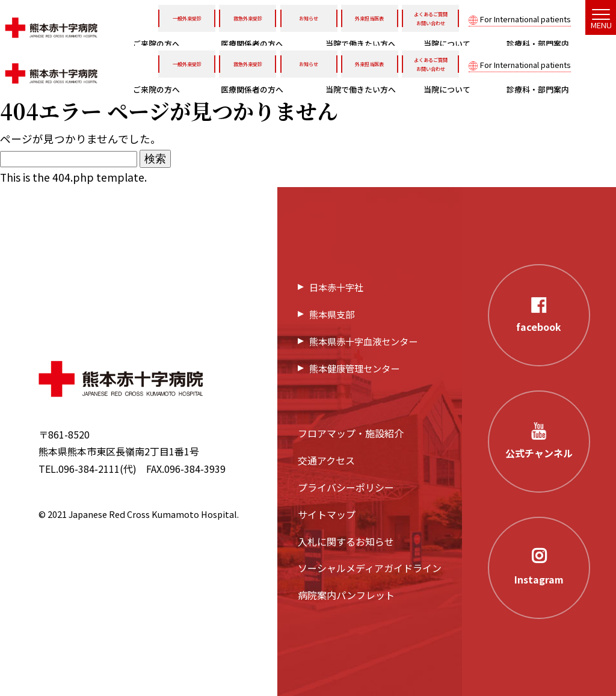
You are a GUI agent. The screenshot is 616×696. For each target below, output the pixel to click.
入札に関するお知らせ (346, 541)
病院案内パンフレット (346, 595)
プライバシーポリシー (346, 487)
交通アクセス (326, 460)
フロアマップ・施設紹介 (351, 433)
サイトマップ (327, 514)
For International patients (525, 19)
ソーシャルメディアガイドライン (370, 568)
